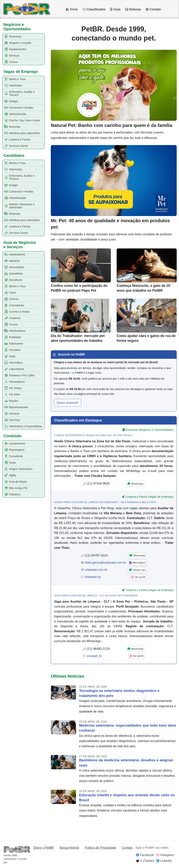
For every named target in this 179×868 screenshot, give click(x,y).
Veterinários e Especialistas (22, 426)
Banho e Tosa (14, 79)
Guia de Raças (15, 482)
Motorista (11, 127)
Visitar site (139, 570)
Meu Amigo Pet (15, 488)
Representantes (15, 407)
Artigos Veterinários (18, 469)
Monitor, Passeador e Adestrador (19, 206)
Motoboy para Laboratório (21, 133)
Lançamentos (14, 444)
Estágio (10, 101)
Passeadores (14, 382)
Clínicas (11, 299)
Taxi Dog (11, 420)
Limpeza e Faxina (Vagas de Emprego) (149, 497)
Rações (10, 401)
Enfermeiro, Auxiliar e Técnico (19, 93)
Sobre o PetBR (44, 848)
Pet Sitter (11, 395)
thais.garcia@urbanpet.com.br (106, 563)
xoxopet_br (94, 656)
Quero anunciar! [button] (68, 403)
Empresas (12, 37)
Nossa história (69, 848)
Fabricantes (13, 344)
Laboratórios (13, 369)
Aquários (11, 261)
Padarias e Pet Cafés (19, 375)
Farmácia (11, 350)
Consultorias (13, 305)
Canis (9, 293)
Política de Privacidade (101, 848)
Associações (13, 267)
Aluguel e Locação (17, 43)
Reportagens (14, 450)
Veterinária (12, 86)
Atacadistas (13, 274)
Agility (9, 475)
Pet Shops (12, 388)
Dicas (9, 463)
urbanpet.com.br (96, 570)
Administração (14, 114)
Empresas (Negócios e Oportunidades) (149, 430)
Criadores (12, 318)
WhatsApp (137, 484)
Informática (13, 363)
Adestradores (14, 255)
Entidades (12, 337)
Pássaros (11, 494)
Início (72, 9)
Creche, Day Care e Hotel (21, 120)
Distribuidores (14, 331)
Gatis (9, 356)
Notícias (133, 9)
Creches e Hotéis (16, 312)
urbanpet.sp (93, 577)
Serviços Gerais (15, 146)
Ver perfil (140, 577)
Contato (153, 9)
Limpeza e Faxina (17, 140)
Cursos (10, 62)
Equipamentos (15, 49)
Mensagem (139, 563)
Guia (115, 9)
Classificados (94, 9)
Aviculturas (12, 280)
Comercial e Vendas (18, 108)
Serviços (11, 56)
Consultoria (13, 456)
